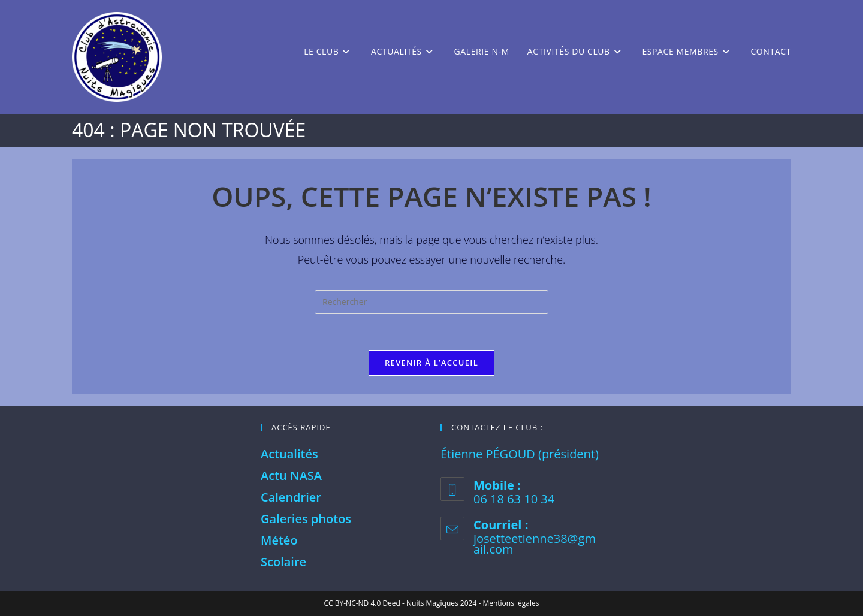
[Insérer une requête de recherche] (431, 302)
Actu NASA (291, 475)
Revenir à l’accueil (431, 363)
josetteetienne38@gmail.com (535, 544)
